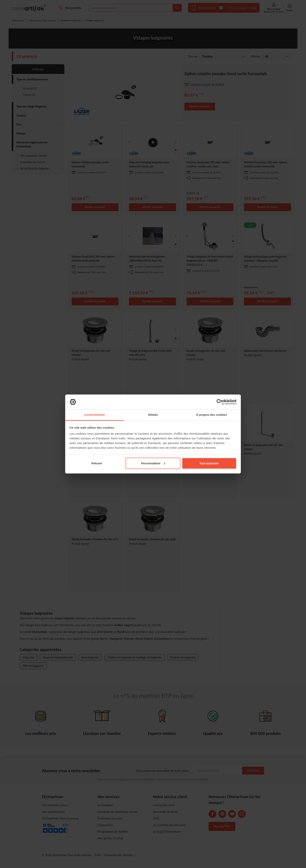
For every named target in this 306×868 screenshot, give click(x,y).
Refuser (97, 463)
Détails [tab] (153, 415)
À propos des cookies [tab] (212, 415)
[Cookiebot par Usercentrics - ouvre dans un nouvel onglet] (219, 402)
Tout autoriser (209, 463)
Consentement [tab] (94, 415)
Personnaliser (153, 463)
